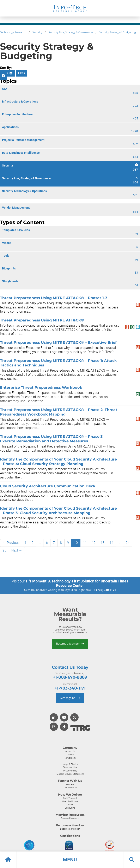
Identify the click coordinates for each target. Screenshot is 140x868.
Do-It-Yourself (70, 798)
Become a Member (70, 644)
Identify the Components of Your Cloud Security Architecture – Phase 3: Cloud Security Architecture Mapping (58, 511)
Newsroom (70, 758)
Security (37, 32)
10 (76, 543)
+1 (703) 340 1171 (104, 590)
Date (7, 73)
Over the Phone (70, 801)
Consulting (70, 808)
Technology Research (13, 32)
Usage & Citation (70, 764)
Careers (70, 755)
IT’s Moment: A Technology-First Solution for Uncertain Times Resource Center (77, 583)
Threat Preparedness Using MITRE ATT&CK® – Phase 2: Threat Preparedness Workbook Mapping (59, 412)
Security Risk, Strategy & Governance (71, 32)
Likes (22, 73)
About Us (70, 751)
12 (94, 543)
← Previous (11, 543)
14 (111, 543)
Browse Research (70, 818)
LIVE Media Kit (70, 788)
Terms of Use (70, 767)
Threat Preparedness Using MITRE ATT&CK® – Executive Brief (58, 342)
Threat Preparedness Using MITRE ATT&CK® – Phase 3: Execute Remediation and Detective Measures (52, 439)
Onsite (70, 804)
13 (103, 543)
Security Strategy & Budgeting (117, 32)
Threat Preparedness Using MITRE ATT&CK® (42, 320)
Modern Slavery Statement (70, 774)
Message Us (70, 698)
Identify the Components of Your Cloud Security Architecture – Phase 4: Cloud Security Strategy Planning (58, 461)
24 (128, 543)
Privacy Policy (70, 771)
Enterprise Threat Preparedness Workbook (41, 387)
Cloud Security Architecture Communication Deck (48, 486)
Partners (70, 784)
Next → (17, 550)
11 (85, 543)
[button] (70, 860)
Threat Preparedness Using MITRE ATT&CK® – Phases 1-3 (54, 298)
